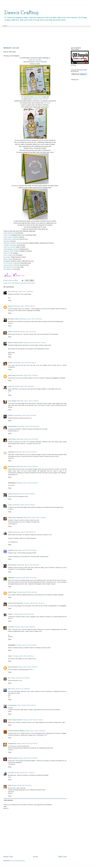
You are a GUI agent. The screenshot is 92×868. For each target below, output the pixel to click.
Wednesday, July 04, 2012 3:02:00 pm (28, 426)
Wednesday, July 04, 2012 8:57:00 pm (26, 550)
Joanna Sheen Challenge (11, 265)
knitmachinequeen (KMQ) (16, 731)
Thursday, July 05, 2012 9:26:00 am (25, 627)
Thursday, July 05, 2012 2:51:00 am (34, 603)
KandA (10, 656)
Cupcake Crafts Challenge (12, 251)
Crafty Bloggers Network (11, 249)
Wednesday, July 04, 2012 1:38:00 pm (23, 386)
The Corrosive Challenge (11, 263)
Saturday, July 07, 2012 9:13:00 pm (33, 720)
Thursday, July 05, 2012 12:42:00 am (26, 578)
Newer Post (8, 857)
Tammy (10, 363)
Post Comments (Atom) (18, 861)
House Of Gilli (8, 253)
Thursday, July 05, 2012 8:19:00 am (24, 614)
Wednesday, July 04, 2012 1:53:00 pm (28, 401)
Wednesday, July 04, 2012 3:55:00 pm (27, 439)
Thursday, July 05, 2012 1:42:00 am (27, 592)
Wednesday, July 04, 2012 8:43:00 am (24, 306)
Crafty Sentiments (9, 233)
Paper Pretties (8, 259)
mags (10, 386)
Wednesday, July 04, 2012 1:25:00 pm (27, 375)
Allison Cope (12, 592)
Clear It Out (7, 235)
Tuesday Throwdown (10, 245)
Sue (9, 292)
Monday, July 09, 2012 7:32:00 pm (24, 773)
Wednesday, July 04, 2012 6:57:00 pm (24, 505)
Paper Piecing (24, 283)
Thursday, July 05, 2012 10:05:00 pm (23, 656)
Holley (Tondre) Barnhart (16, 603)
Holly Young (12, 375)
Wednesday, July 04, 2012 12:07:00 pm (24, 332)
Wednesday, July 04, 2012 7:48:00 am (22, 292)
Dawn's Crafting (21, 12)
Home (5, 26)
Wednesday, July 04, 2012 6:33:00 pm (24, 494)
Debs (10, 785)
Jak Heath (47, 103)
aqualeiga (11, 452)
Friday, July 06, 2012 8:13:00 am (21, 678)
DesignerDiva (12, 743)
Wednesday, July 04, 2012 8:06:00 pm (24, 532)
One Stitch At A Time (10, 267)
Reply (10, 300)
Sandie (10, 306)
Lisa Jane (11, 773)
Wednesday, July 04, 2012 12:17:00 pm (34, 343)
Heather (10, 614)
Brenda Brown (12, 426)
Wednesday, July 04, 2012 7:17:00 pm (35, 518)
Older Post (62, 857)
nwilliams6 (11, 578)
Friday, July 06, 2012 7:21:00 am (28, 667)
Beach (40, 97)
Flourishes (7, 241)
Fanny (35, 97)
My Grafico (7, 257)
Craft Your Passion (9, 247)
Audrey (10, 494)
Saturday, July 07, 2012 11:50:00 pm (35, 731)
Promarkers (32, 283)
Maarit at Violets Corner (15, 343)
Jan (9, 678)
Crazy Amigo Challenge (11, 237)
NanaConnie (12, 466)
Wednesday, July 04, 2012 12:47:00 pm (24, 363)
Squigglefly (7, 261)
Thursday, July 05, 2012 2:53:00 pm (26, 645)
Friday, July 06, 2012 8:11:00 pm (27, 705)
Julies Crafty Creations (15, 720)
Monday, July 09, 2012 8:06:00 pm (22, 785)
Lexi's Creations (8, 255)
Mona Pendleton (13, 667)
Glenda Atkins (12, 565)
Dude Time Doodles (35, 60)
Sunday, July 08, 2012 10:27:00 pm (27, 743)
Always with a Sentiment (16, 518)
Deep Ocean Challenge (11, 239)
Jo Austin (11, 627)
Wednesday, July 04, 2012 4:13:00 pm (26, 452)
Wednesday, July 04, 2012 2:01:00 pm (25, 415)
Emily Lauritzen (13, 758)
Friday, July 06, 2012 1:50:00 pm (21, 689)
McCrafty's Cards (13, 319)
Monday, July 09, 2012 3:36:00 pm (28, 758)
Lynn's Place (12, 439)
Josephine (11, 550)
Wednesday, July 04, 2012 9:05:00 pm (28, 565)
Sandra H (11, 415)
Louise (10, 505)
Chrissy (10, 532)
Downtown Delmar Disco (40, 99)
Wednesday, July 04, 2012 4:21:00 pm (27, 466)
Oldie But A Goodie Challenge (13, 243)
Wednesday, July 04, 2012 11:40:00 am (31, 319)
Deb (9, 689)
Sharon (10, 332)
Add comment (8, 800)
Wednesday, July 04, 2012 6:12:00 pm (27, 483)
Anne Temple (12, 401)
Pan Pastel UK (8, 269)
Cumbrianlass (12, 705)
